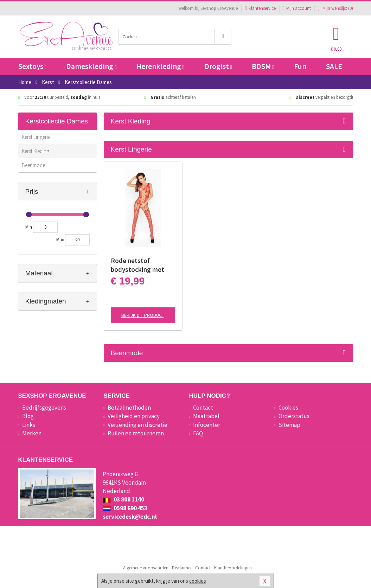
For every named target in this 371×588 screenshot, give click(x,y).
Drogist (218, 66)
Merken (32, 433)
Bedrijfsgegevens (44, 408)
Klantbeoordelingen (233, 568)
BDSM (263, 66)
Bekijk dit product (143, 315)
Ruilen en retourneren (136, 433)
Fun (300, 66)
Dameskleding (91, 66)
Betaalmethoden (129, 408)
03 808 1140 (123, 499)
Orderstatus (294, 416)
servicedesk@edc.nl (130, 517)
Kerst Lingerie (36, 137)
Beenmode (33, 165)
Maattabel (206, 416)
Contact (203, 408)
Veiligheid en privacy (134, 416)
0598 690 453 (125, 508)
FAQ (198, 433)
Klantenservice (260, 8)
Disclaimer (182, 568)
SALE (334, 66)
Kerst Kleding (36, 151)
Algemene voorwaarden (146, 568)
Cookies (288, 408)
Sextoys (32, 66)
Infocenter (207, 425)
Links (29, 425)
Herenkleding (160, 66)
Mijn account (297, 8)
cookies (198, 581)
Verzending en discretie (137, 425)
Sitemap (289, 425)
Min (29, 227)
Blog (28, 416)
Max (60, 240)
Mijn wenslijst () (335, 8)
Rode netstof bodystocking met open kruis (137, 265)
